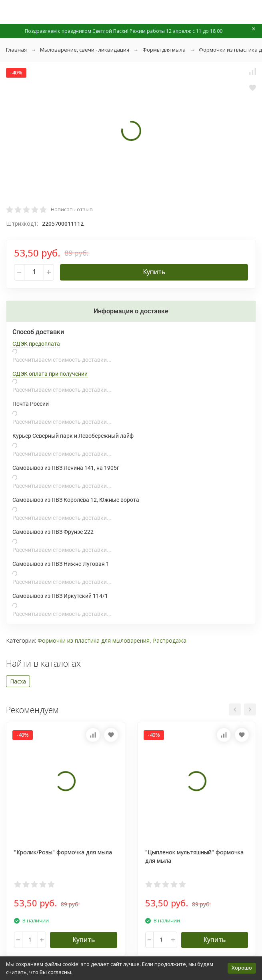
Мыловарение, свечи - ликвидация (85, 50)
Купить (154, 272)
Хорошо (242, 968)
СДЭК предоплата (36, 344)
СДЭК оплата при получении (50, 374)
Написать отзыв (72, 209)
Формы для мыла (164, 50)
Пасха (18, 681)
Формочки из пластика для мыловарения (94, 640)
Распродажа (170, 640)
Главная (16, 50)
